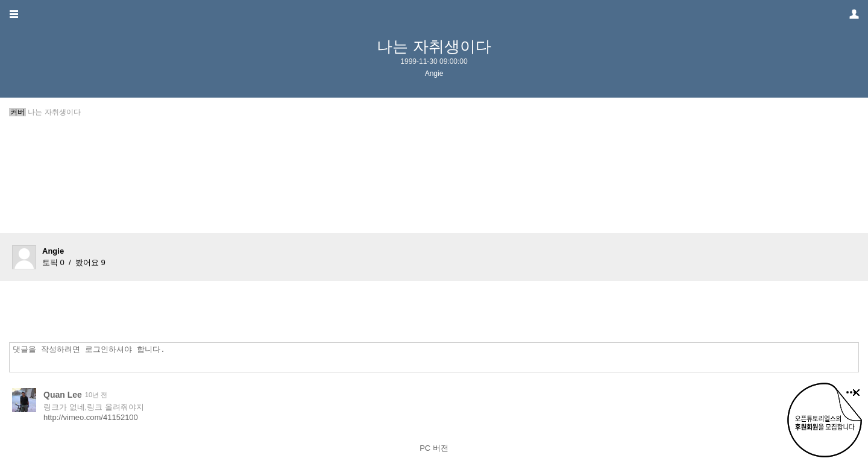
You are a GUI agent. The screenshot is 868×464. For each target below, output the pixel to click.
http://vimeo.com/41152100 (91, 417)
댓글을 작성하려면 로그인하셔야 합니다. (437, 357)
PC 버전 (434, 448)
